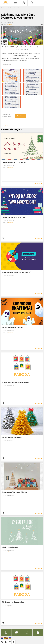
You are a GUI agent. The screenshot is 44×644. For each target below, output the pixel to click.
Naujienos (11, 8)
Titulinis (3, 8)
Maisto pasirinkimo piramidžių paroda (16, 382)
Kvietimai (19, 8)
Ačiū (19, 116)
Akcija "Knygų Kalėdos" (10, 547)
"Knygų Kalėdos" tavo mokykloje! (14, 217)
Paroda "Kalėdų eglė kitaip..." (12, 437)
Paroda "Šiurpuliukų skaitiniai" (13, 327)
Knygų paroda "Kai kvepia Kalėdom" (15, 492)
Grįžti (6, 125)
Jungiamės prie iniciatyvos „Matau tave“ (17, 272)
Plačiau (38, 184)
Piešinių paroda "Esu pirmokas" (13, 602)
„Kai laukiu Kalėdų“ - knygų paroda (14, 162)
